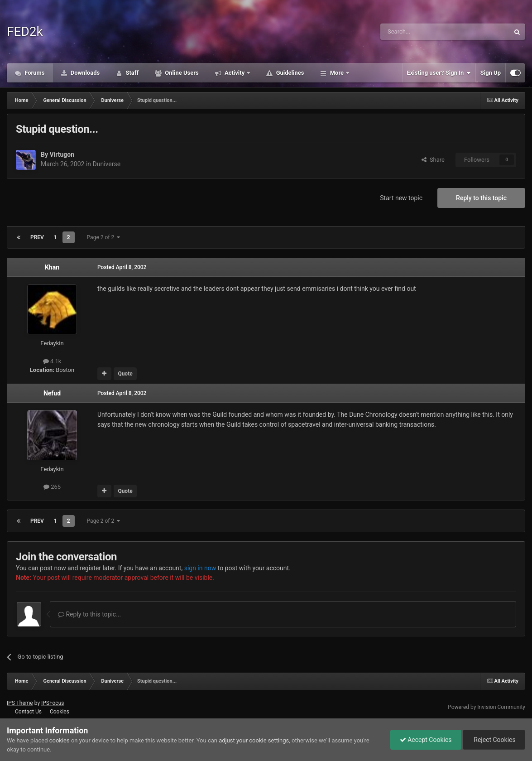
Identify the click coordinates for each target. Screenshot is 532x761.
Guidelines (289, 73)
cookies (60, 740)
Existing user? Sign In (439, 73)
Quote (125, 374)
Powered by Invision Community (486, 707)
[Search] (423, 32)
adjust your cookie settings (254, 740)
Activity (235, 73)
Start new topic (401, 198)
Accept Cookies (426, 740)
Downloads (85, 73)
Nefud (52, 393)
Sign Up (491, 73)
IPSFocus (53, 703)
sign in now (200, 568)
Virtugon (62, 154)
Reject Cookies (494, 740)
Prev (37, 237)
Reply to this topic (481, 198)
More (337, 73)
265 (52, 487)
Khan (52, 267)
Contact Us (28, 712)
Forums (34, 73)
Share (433, 160)
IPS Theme (20, 703)
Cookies (60, 712)
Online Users (181, 73)
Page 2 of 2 (104, 237)
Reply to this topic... (89, 614)
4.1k (52, 361)
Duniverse (107, 164)
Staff (131, 73)
